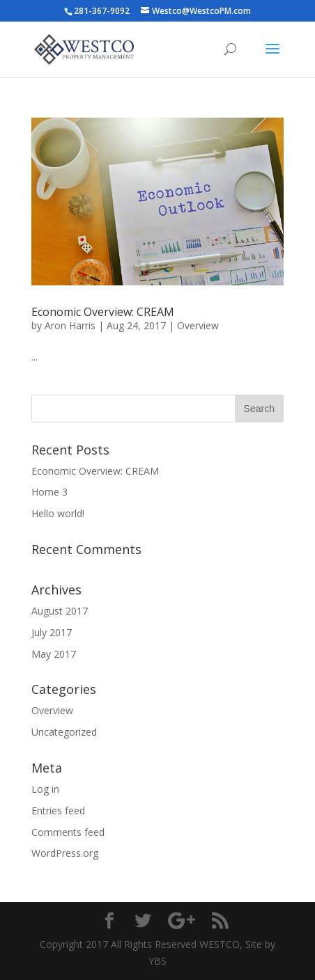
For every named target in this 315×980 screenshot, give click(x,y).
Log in (45, 789)
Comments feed (68, 832)
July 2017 (52, 632)
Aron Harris (70, 325)
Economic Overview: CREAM (103, 312)
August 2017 (60, 611)
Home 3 (49, 492)
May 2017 (54, 654)
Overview (198, 325)
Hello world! (58, 513)
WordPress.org (65, 853)
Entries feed (58, 811)
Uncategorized (64, 732)
